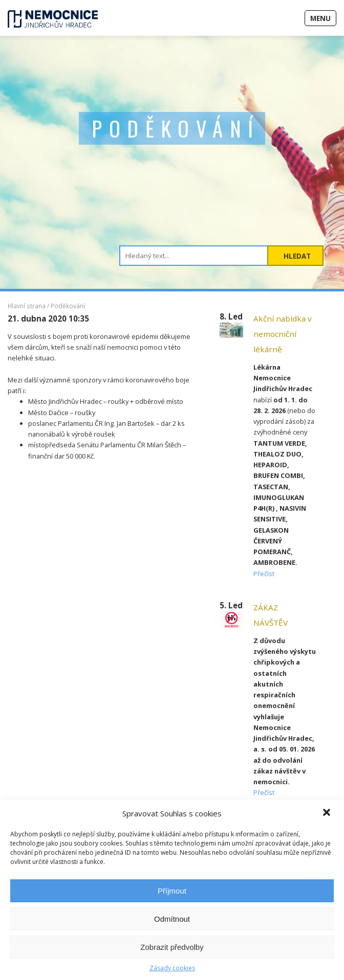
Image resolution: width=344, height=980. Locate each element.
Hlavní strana (27, 306)
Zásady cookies (172, 968)
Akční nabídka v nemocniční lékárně (283, 334)
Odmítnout (172, 919)
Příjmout (172, 891)
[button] (328, 813)
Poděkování (68, 306)
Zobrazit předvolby (172, 947)
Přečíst (264, 574)
